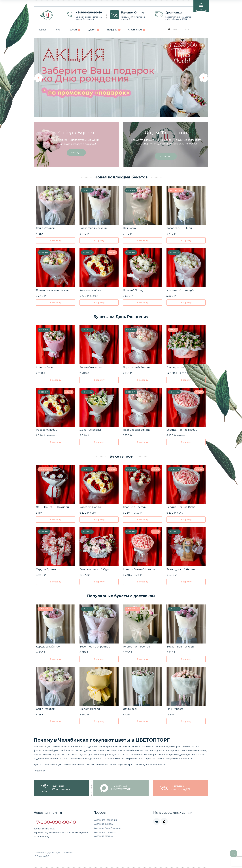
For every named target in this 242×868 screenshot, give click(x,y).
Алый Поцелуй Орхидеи (52, 507)
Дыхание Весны (90, 430)
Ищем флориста (166, 133)
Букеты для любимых (104, 832)
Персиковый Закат (136, 368)
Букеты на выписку (103, 824)
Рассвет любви (90, 290)
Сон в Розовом (46, 228)
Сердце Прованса (48, 569)
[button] (38, 78)
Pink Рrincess (175, 709)
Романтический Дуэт (95, 569)
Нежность (130, 228)
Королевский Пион (179, 228)
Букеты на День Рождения (107, 828)
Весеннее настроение (95, 647)
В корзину (56, 240)
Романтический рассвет (54, 290)
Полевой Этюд (133, 290)
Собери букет (76, 133)
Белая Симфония (91, 368)
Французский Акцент (182, 569)
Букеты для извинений (105, 820)
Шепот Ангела (90, 709)
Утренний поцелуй (180, 290)
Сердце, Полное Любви (182, 430)
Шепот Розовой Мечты (139, 569)
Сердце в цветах (135, 507)
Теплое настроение (136, 647)
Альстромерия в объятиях (185, 368)
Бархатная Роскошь (94, 228)
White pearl (131, 709)
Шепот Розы (45, 368)
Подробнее (40, 771)
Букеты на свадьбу (103, 836)
